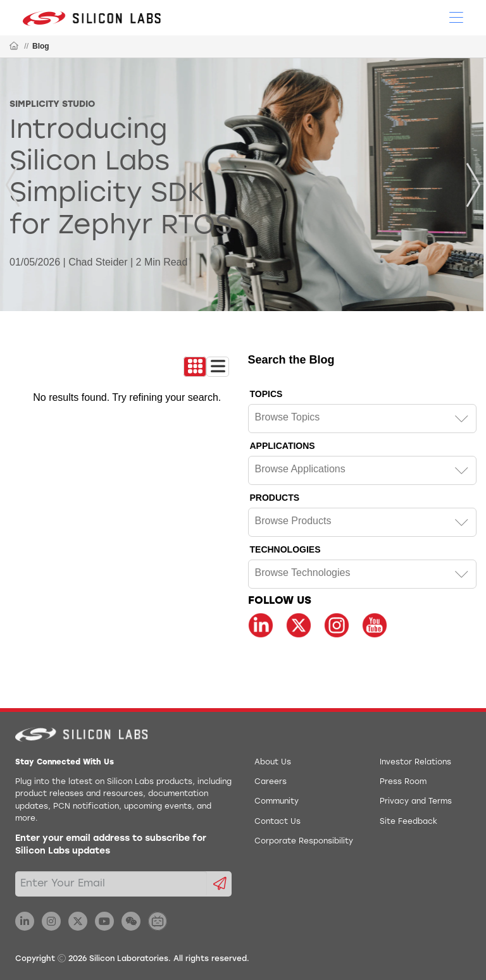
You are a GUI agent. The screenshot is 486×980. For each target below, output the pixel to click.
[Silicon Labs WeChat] (131, 921)
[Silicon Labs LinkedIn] (25, 921)
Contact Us (277, 822)
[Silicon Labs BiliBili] (158, 921)
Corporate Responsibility (304, 842)
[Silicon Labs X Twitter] (78, 921)
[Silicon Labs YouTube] (104, 921)
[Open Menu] (456, 16)
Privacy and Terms (416, 802)
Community (277, 802)
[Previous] (13, 185)
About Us (273, 763)
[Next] (473, 185)
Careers (271, 782)
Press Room (403, 782)
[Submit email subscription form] (219, 884)
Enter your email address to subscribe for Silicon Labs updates (111, 845)
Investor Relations (415, 763)
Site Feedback (408, 822)
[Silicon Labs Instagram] (51, 921)
